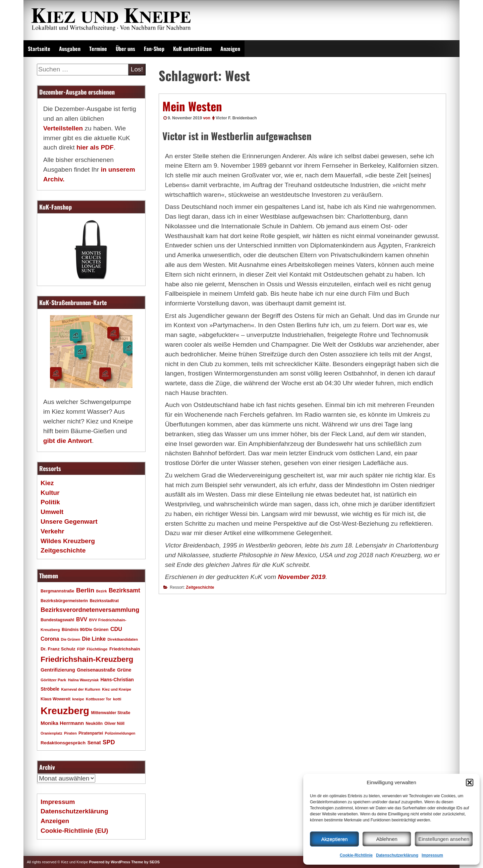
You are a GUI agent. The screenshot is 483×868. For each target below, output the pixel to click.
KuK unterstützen (192, 49)
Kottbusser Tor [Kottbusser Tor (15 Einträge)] (99, 699)
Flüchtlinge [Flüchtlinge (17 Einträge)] (97, 649)
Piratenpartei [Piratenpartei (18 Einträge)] (91, 733)
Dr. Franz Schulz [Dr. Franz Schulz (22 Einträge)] (58, 649)
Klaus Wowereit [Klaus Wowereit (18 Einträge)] (56, 699)
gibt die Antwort (68, 441)
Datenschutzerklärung (397, 855)
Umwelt (52, 512)
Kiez (47, 483)
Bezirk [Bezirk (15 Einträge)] (102, 591)
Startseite (39, 49)
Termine (98, 49)
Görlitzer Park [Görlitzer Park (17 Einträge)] (53, 680)
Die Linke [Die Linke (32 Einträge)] (94, 639)
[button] (470, 783)
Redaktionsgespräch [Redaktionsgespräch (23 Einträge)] (63, 743)
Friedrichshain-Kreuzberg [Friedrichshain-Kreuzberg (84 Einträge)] (87, 659)
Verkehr (52, 531)
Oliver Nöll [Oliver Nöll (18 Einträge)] (114, 724)
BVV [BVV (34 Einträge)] (82, 619)
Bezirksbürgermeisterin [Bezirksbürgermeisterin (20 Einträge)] (64, 601)
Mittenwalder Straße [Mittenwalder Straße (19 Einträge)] (111, 713)
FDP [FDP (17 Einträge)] (81, 649)
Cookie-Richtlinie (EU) (74, 831)
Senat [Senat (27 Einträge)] (94, 743)
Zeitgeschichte (200, 587)
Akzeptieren (334, 839)
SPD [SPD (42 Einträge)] (109, 742)
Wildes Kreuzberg (68, 541)
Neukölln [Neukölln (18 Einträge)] (94, 724)
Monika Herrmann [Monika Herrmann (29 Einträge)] (62, 723)
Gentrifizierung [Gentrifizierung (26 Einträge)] (58, 670)
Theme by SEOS (145, 862)
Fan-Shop (154, 49)
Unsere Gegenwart (69, 522)
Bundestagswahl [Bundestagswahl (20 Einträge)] (57, 620)
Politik (50, 502)
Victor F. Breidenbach (236, 118)
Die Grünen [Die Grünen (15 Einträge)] (71, 639)
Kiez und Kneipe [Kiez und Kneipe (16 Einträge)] (117, 689)
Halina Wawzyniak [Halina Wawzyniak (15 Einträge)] (83, 680)
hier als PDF (95, 147)
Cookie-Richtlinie (356, 855)
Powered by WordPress (110, 862)
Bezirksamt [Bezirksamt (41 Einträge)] (124, 590)
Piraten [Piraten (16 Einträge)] (70, 733)
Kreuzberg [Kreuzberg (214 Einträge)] (65, 711)
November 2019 (302, 577)
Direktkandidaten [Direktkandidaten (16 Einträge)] (123, 639)
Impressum (432, 855)
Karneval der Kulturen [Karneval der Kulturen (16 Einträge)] (81, 689)
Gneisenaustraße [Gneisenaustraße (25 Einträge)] (96, 670)
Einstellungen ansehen (444, 839)
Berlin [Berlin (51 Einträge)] (85, 590)
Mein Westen (192, 106)
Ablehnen (387, 839)
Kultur (50, 493)
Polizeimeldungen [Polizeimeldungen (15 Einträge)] (120, 733)
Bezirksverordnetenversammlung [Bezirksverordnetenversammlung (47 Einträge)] (90, 610)
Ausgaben (70, 49)
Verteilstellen (63, 128)
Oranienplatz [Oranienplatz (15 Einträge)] (51, 733)
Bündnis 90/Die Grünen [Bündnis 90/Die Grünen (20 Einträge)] (85, 630)
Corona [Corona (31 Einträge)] (50, 639)
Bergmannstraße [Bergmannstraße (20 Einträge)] (57, 591)
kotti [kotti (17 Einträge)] (117, 699)
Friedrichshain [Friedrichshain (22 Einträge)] (125, 649)
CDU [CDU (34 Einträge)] (116, 629)
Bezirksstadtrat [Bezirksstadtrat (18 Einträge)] (104, 601)
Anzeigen (230, 49)
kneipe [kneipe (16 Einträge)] (78, 699)
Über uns (125, 49)
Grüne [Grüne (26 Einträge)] (124, 670)
